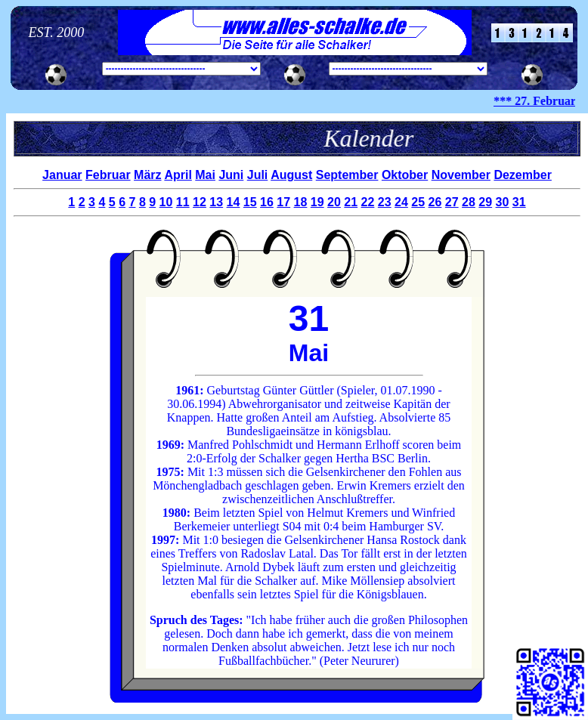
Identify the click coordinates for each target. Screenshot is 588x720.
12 (200, 202)
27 (452, 202)
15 (250, 202)
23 (385, 202)
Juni (231, 175)
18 (301, 202)
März (147, 175)
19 (317, 202)
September (347, 175)
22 (368, 202)
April (178, 175)
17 (283, 202)
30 (503, 202)
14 (234, 202)
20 (334, 202)
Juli (258, 175)
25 (418, 202)
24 (401, 202)
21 (351, 202)
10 (166, 202)
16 (267, 202)
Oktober (405, 175)
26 (435, 202)
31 (519, 202)
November (461, 175)
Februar (108, 175)
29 (485, 202)
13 (216, 202)
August (291, 175)
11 (183, 202)
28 (469, 202)
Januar (62, 175)
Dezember (522, 175)
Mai (205, 175)
